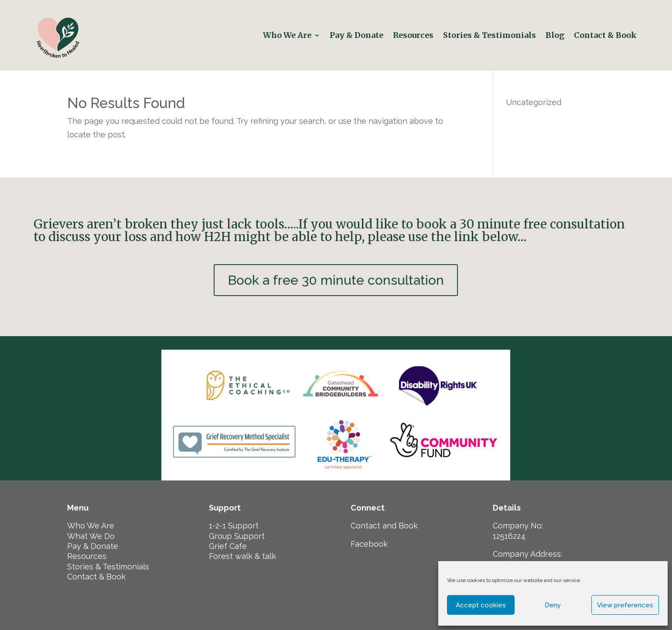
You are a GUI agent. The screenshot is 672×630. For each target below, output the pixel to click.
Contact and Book (384, 526)
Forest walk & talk (242, 556)
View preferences (625, 605)
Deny (553, 605)
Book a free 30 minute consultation (336, 280)
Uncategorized (534, 102)
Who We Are (287, 35)
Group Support (237, 536)
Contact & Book (606, 35)
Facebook (369, 544)
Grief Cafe (228, 546)
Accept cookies (481, 605)
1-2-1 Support (234, 526)
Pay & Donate (356, 35)
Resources (413, 35)
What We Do (91, 536)
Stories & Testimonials (490, 35)
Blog (555, 35)
